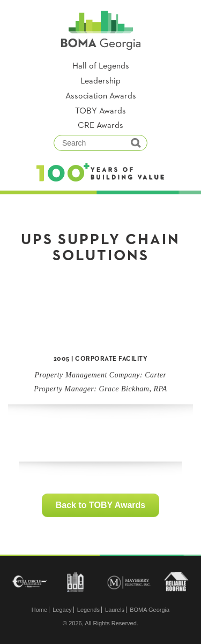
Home (39, 610)
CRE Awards (100, 126)
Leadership (100, 81)
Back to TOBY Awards (100, 505)
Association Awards (101, 96)
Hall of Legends (101, 66)
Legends (88, 610)
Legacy (62, 610)
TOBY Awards (100, 111)
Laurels (115, 610)
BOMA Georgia (150, 610)
